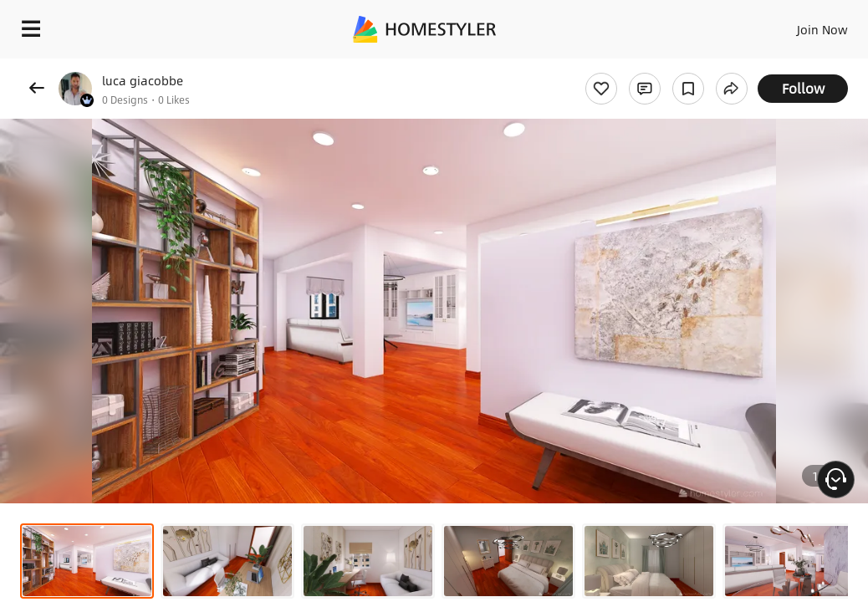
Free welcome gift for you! (642, 67)
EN (789, 25)
